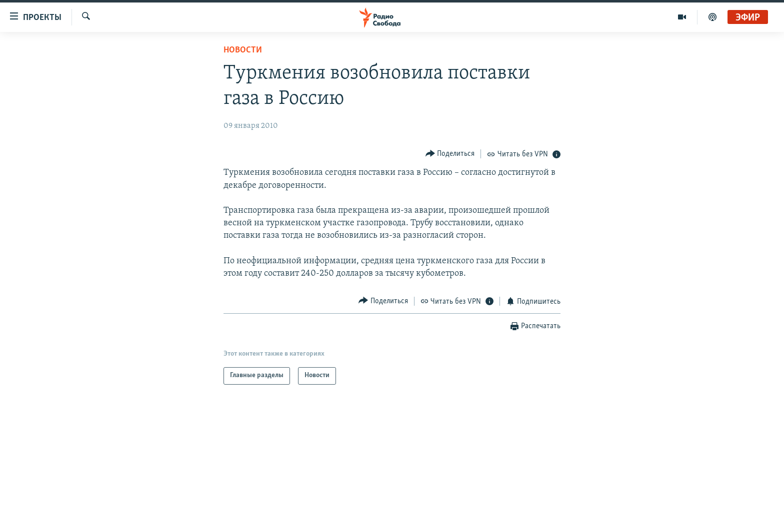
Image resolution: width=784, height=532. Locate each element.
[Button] (450, 154)
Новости (243, 50)
